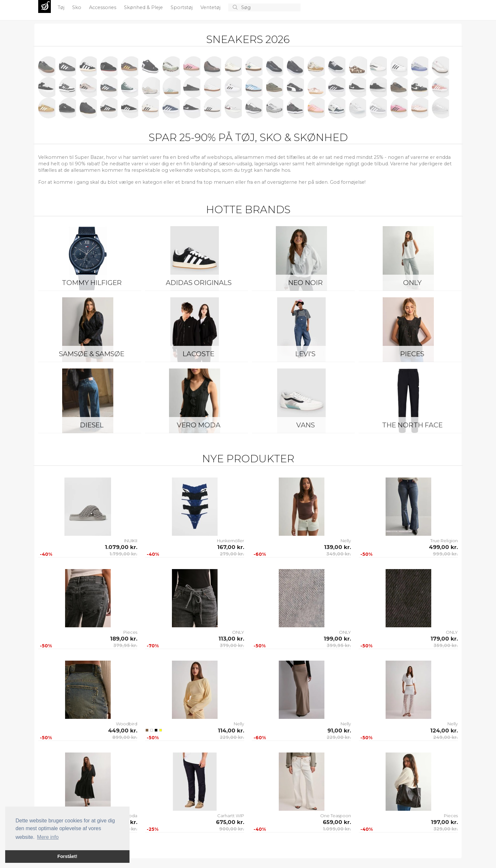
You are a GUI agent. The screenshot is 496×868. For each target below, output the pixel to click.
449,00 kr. (123, 731)
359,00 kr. (446, 645)
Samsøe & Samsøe (92, 354)
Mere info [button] (48, 837)
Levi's (305, 354)
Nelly (346, 541)
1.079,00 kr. (121, 547)
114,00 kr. (231, 731)
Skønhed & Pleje (144, 7)
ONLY (412, 283)
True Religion (444, 541)
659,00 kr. (337, 822)
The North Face (412, 425)
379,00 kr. (232, 645)
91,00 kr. (339, 731)
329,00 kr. (446, 829)
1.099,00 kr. (337, 829)
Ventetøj (211, 7)
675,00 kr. (230, 822)
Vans (305, 425)
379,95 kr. (125, 645)
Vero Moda (199, 425)
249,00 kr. (445, 737)
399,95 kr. (339, 645)
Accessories (103, 7)
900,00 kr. (232, 829)
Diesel (92, 425)
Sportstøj (182, 7)
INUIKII (131, 541)
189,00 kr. (124, 639)
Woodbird (127, 724)
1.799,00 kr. (123, 554)
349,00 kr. (339, 554)
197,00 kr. (444, 822)
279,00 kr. (232, 554)
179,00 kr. (444, 639)
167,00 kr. (231, 547)
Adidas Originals (199, 283)
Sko (77, 7)
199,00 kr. (337, 639)
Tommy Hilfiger (92, 283)
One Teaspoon (336, 816)
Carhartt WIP (231, 816)
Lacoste (198, 354)
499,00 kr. (443, 547)
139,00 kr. (338, 547)
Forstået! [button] (67, 856)
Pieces (412, 354)
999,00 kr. (445, 554)
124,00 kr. (444, 731)
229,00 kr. (232, 737)
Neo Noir (305, 283)
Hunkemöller (231, 541)
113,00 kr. (231, 639)
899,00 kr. (125, 737)
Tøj (62, 7)
